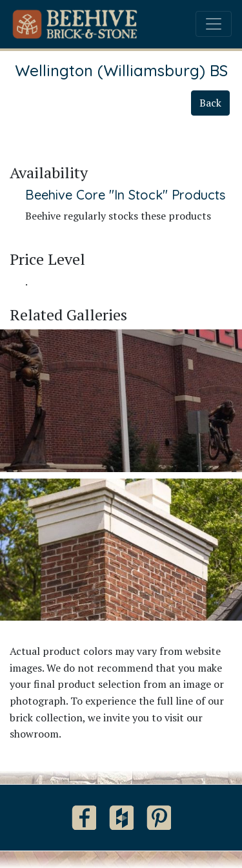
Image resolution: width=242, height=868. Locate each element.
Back (210, 103)
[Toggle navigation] (214, 24)
